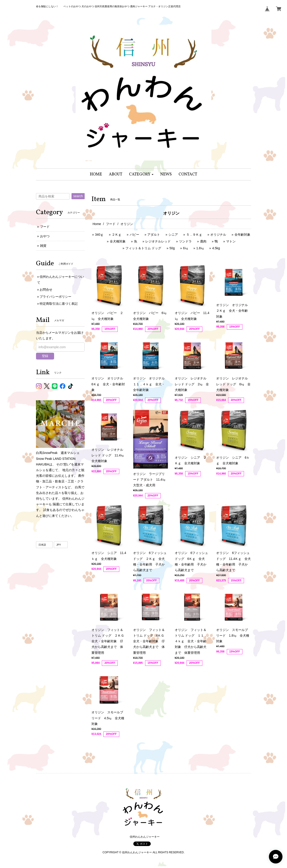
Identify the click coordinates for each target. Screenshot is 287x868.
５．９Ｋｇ (194, 235)
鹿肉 (203, 241)
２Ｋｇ (117, 235)
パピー (134, 235)
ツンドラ (185, 241)
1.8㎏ (200, 248)
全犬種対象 (118, 241)
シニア (173, 235)
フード (111, 224)
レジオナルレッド (158, 241)
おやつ (45, 236)
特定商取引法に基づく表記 (59, 304)
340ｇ (99, 235)
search (78, 196)
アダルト (154, 235)
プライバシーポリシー (55, 297)
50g (172, 248)
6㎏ (186, 248)
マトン (231, 241)
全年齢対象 (242, 235)
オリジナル (218, 235)
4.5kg (216, 248)
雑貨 (43, 246)
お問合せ (46, 290)
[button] (141, 174)
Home (97, 224)
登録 (45, 356)
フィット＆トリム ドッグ (143, 248)
